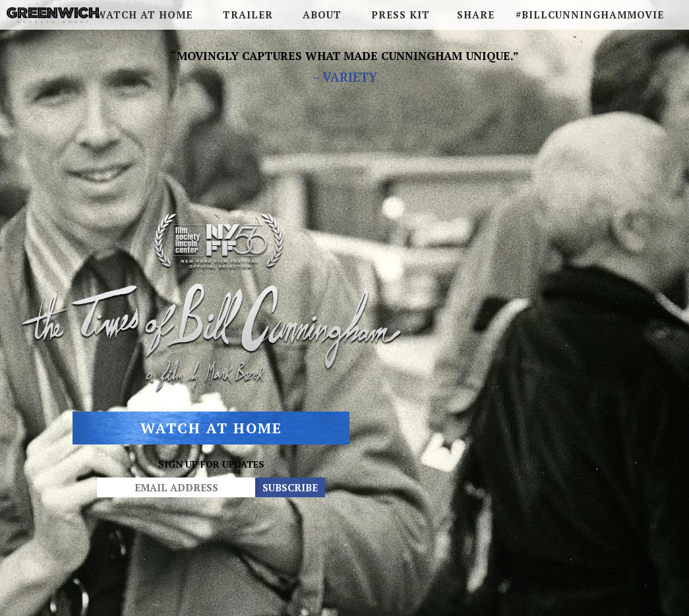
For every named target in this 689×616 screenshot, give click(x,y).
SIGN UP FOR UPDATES (211, 473)
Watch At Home (211, 437)
